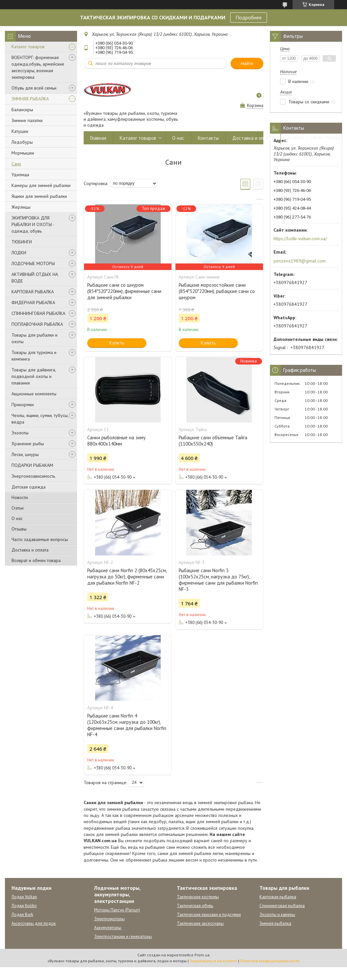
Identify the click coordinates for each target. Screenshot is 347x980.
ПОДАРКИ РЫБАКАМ (32, 465)
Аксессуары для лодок (34, 923)
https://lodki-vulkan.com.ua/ (300, 239)
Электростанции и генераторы (123, 937)
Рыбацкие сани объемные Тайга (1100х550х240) (213, 441)
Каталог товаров (28, 47)
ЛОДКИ (19, 253)
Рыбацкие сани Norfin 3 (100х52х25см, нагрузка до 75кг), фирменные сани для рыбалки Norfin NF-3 (218, 580)
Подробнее (249, 17)
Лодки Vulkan (24, 897)
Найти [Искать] (247, 63)
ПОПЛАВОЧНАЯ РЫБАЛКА (37, 324)
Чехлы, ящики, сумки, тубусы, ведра (40, 419)
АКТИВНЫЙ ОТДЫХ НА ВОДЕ (35, 278)
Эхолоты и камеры (277, 915)
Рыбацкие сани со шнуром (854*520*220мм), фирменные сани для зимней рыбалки (124, 291)
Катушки (20, 131)
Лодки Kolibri (24, 906)
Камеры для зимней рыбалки (41, 185)
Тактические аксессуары (200, 923)
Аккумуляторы (108, 928)
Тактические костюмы (198, 897)
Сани (16, 164)
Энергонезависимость (33, 476)
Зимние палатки (27, 120)
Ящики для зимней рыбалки (39, 196)
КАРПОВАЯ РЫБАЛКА (33, 292)
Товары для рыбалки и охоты (34, 338)
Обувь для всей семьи (34, 88)
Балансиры (22, 110)
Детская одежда (29, 487)
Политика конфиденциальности (270, 961)
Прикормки (23, 405)
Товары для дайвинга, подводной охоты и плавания (34, 376)
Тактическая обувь (195, 906)
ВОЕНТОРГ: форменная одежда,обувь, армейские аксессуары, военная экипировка (38, 67)
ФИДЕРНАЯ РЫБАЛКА (33, 302)
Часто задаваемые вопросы (40, 539)
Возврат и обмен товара (36, 560)
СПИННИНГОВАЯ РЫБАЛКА (38, 313)
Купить (117, 343)
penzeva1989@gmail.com (300, 261)
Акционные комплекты (34, 394)
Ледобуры (22, 142)
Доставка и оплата (30, 550)
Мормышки (23, 153)
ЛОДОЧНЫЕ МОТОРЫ (33, 263)
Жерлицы (21, 207)
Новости (20, 497)
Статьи (18, 508)
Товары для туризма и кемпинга (34, 356)
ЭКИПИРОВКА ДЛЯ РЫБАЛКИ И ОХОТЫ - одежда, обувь (33, 224)
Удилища (20, 175)
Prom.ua (202, 955)
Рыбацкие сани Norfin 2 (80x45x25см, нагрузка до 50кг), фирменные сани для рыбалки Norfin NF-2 (127, 577)
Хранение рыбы (28, 444)
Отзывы (19, 529)
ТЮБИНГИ (22, 242)
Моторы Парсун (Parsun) (117, 910)
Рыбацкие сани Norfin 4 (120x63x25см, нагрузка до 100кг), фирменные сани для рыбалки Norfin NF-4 (127, 725)
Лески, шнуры (25, 454)
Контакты (208, 138)
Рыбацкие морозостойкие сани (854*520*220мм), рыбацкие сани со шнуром (217, 291)
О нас (17, 518)
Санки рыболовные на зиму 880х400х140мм (116, 441)
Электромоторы (109, 919)
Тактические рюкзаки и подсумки (209, 915)
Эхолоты (20, 433)
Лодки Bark (22, 915)
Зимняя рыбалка (275, 923)
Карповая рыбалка (278, 897)
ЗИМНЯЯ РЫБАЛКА (30, 99)
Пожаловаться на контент (213, 961)
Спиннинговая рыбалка (282, 906)
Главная (98, 138)
